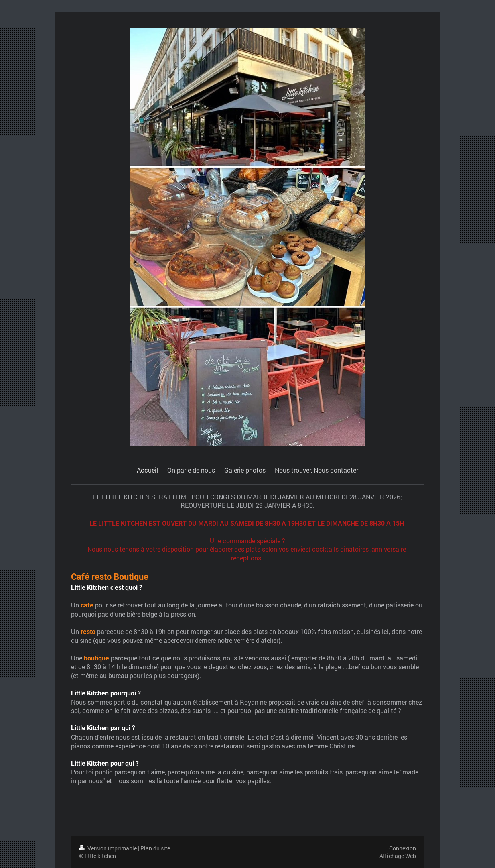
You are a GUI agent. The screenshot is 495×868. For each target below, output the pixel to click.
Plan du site (155, 848)
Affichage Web (398, 856)
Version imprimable (109, 848)
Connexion (403, 848)
